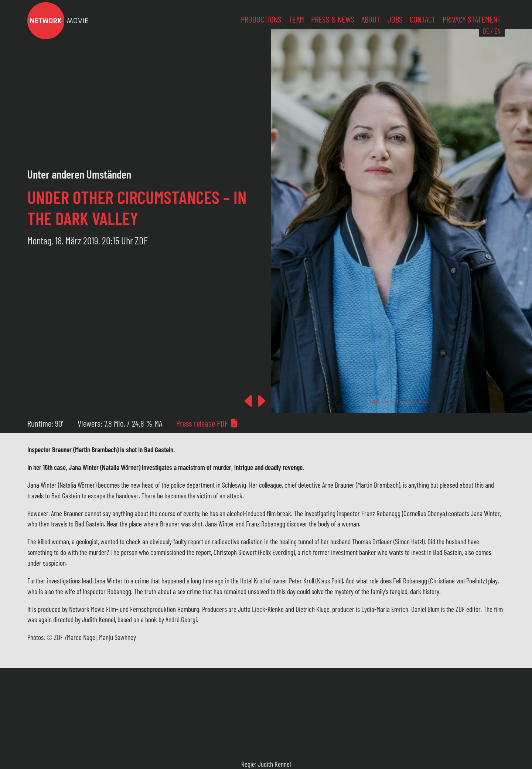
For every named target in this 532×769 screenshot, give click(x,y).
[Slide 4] (413, 402)
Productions (261, 19)
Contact (423, 19)
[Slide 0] (375, 402)
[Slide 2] (394, 402)
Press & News (333, 19)
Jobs (395, 19)
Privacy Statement (472, 19)
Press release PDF (207, 423)
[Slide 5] (423, 402)
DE (486, 31)
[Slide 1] (385, 402)
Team (296, 19)
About (371, 19)
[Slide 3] (404, 402)
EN (497, 31)
